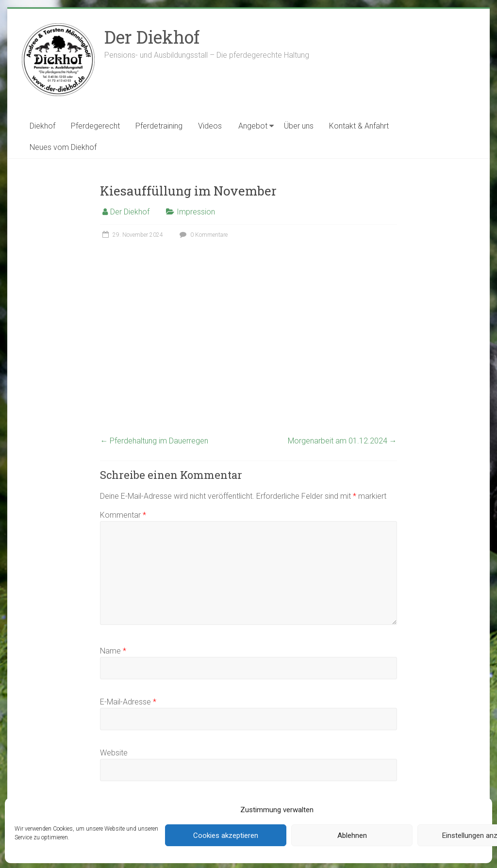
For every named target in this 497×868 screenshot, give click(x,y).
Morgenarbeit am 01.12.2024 (342, 441)
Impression (196, 212)
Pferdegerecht (95, 126)
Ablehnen (352, 835)
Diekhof (42, 126)
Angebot (253, 126)
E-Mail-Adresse (128, 702)
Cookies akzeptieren (226, 835)
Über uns (299, 126)
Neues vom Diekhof (63, 147)
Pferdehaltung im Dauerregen (154, 441)
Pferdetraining (159, 126)
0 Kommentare (202, 235)
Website (114, 753)
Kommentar (123, 515)
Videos (210, 126)
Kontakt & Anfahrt (359, 126)
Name (113, 651)
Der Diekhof (152, 37)
